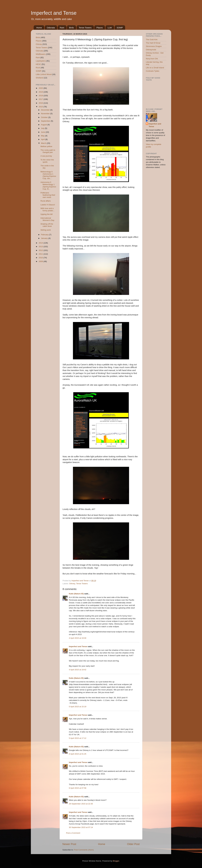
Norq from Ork (152, 59)
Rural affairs (46, 201)
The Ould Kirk (152, 40)
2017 (41, 99)
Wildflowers (41, 54)
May (43, 136)
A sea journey (46, 156)
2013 (41, 247)
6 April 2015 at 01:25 (78, 754)
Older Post (133, 844)
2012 (41, 250)
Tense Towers (85, 28)
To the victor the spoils (47, 161)
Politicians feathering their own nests (48, 195)
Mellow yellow (46, 146)
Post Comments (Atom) (84, 850)
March (44, 143)
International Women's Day (47, 219)
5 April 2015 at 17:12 (78, 738)
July (43, 128)
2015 (41, 107)
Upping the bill (47, 214)
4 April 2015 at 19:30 (78, 638)
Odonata (51, 28)
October (45, 117)
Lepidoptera (41, 61)
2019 (41, 92)
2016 (41, 103)
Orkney (72, 584)
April (43, 139)
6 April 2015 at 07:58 (78, 788)
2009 (41, 261)
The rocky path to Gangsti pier (48, 151)
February (45, 235)
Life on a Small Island (155, 68)
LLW (110, 28)
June (43, 132)
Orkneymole (151, 50)
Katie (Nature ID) (76, 594)
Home (39, 28)
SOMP (120, 28)
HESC (38, 64)
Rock (38, 68)
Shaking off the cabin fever (47, 225)
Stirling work (46, 230)
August (44, 125)
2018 (41, 96)
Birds (71, 28)
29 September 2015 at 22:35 (81, 804)
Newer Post (69, 844)
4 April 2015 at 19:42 (78, 670)
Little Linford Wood (44, 74)
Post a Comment (73, 833)
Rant (62, 28)
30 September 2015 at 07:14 (81, 827)
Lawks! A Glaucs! (48, 205)
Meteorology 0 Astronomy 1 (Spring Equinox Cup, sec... (48, 175)
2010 (41, 258)
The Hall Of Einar (153, 43)
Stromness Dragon (154, 46)
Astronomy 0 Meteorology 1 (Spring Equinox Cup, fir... (48, 186)
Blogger (116, 861)
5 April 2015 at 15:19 (78, 707)
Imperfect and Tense (54, 13)
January (45, 238)
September (46, 121)
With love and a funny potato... (48, 209)
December (46, 110)
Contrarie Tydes (153, 71)
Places (100, 28)
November (46, 114)
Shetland (39, 78)
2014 (41, 243)
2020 (41, 88)
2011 (41, 254)
